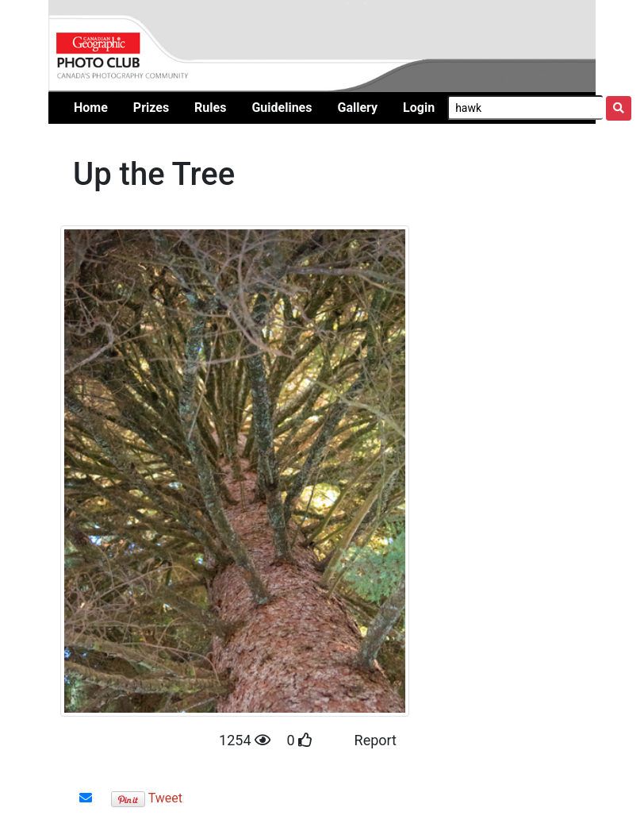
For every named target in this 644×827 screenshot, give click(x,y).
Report (376, 740)
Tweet (165, 798)
